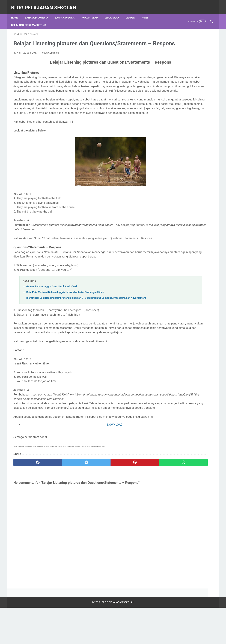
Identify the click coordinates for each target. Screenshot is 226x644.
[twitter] (63, 512)
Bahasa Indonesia (39, 12)
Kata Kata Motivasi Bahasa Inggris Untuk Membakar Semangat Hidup (65, 325)
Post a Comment (50, 58)
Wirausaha (114, 12)
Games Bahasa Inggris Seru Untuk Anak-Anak (52, 319)
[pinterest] (97, 512)
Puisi (147, 12)
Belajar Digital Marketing (31, 20)
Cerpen (133, 12)
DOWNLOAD (84, 474)
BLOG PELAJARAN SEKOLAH (46, 4)
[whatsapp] (130, 512)
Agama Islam (92, 12)
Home (17, 12)
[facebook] (30, 512)
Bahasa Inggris (67, 12)
